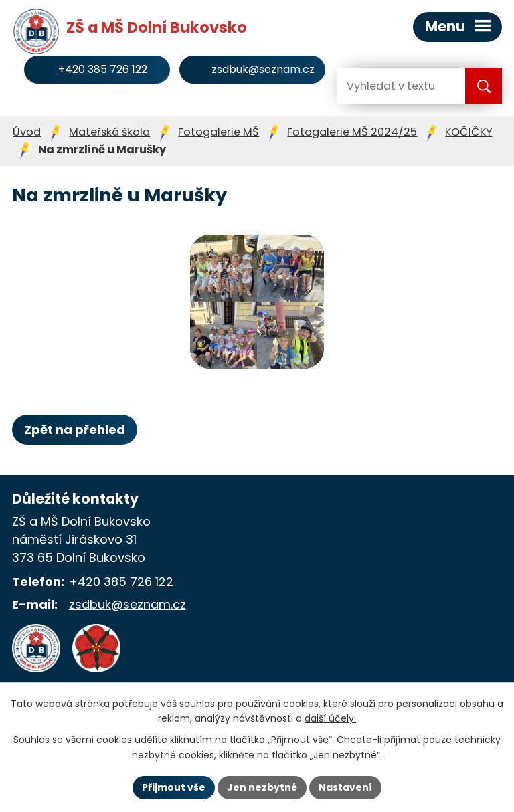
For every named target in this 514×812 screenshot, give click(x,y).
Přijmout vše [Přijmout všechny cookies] (174, 787)
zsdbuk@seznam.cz (127, 604)
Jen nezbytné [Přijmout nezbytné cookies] (262, 787)
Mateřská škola (109, 132)
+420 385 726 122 (121, 582)
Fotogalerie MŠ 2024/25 (352, 132)
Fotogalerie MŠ (219, 132)
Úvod (27, 132)
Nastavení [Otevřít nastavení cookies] (345, 787)
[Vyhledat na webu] (390, 86)
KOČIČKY (468, 132)
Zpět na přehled (75, 430)
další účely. (330, 719)
